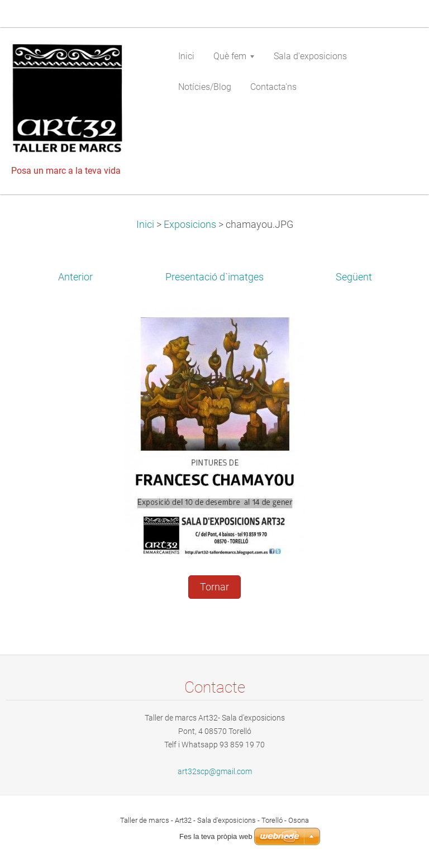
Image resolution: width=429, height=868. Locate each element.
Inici (145, 225)
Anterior (75, 277)
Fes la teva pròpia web (216, 836)
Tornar (214, 587)
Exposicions (190, 225)
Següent (354, 277)
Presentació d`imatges (214, 277)
